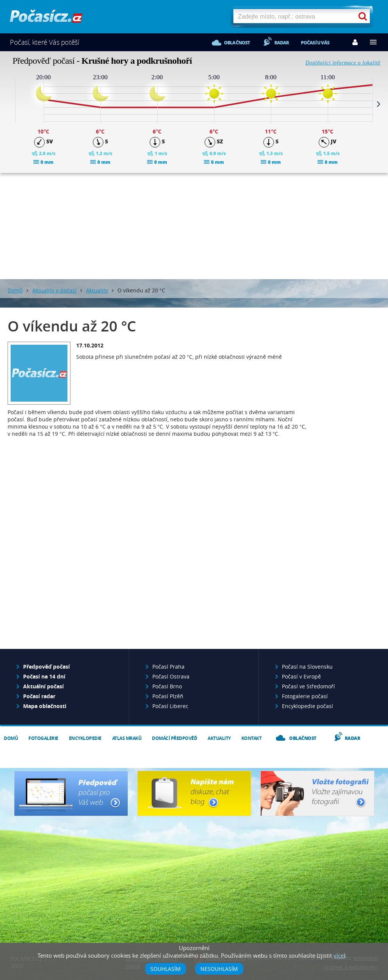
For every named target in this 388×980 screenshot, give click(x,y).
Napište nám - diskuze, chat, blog (194, 793)
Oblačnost (237, 43)
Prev (9, 104)
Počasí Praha (168, 667)
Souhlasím (166, 969)
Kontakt (252, 738)
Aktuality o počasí (54, 290)
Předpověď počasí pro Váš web (71, 793)
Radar (282, 43)
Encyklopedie (85, 738)
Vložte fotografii (317, 793)
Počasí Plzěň (168, 696)
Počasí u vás (315, 43)
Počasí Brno (167, 686)
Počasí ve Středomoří (308, 686)
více (339, 955)
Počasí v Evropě (301, 676)
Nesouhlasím (219, 969)
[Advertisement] (194, 226)
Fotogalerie (43, 738)
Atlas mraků (127, 738)
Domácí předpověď (174, 738)
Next (379, 104)
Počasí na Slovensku (307, 667)
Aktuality (97, 290)
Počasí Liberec (170, 706)
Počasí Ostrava (171, 676)
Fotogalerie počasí (305, 696)
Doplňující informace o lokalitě (343, 63)
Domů (15, 290)
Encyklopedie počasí (307, 706)
